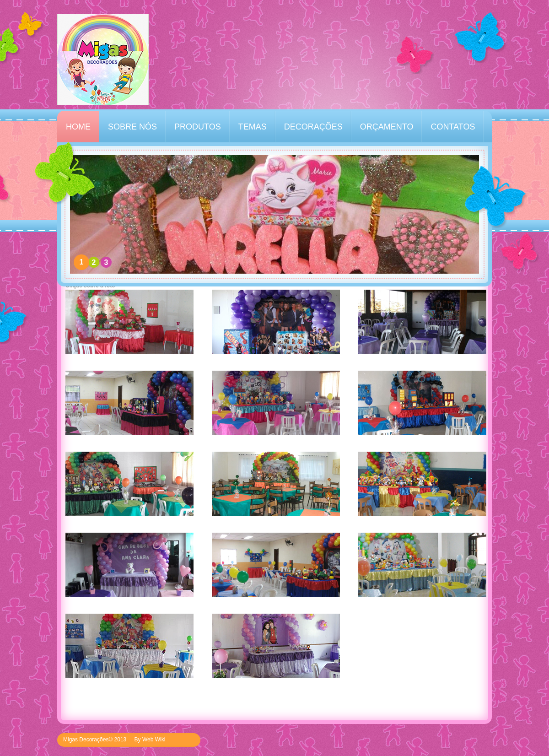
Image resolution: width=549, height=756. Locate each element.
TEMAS (253, 127)
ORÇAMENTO (387, 127)
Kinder (103, 59)
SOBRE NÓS (132, 127)
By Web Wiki (150, 740)
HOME (78, 127)
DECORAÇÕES (313, 127)
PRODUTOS (198, 127)
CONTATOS (453, 127)
